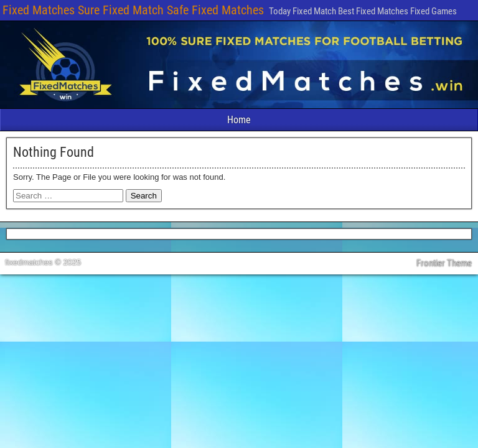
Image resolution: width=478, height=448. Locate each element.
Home (239, 120)
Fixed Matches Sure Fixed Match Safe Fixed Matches (133, 10)
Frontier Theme (444, 263)
